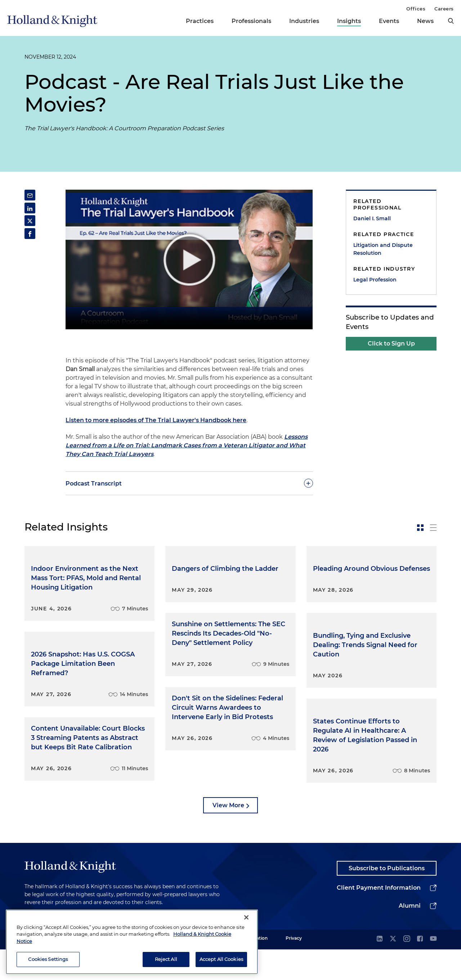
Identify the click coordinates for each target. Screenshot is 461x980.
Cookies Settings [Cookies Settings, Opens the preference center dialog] (48, 959)
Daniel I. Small (372, 218)
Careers (444, 9)
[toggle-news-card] (420, 528)
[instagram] (407, 970)
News (425, 21)
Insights (349, 21)
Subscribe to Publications (387, 898)
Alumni (410, 936)
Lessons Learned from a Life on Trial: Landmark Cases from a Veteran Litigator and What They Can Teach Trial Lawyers (187, 445)
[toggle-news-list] (433, 528)
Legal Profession (375, 280)
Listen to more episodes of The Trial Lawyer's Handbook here (156, 420)
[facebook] (420, 970)
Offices (416, 9)
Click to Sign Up (391, 344)
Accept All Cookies (221, 959)
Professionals (251, 21)
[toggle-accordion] (189, 483)
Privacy (294, 969)
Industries (304, 21)
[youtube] (433, 970)
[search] (451, 21)
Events (389, 21)
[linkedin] (380, 970)
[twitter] (393, 970)
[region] (132, 942)
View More (228, 836)
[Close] (246, 917)
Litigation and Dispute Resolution (383, 249)
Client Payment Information (379, 918)
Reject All (166, 959)
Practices (200, 21)
